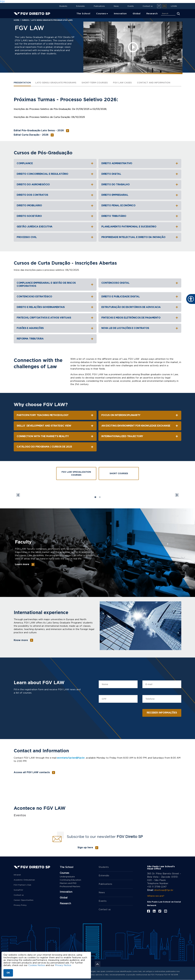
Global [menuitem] (137, 14)
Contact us (148, 6)
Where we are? (156, 896)
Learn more (22, 564)
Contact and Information (160, 83)
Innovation (66, 892)
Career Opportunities (24, 900)
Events (131, 6)
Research (65, 904)
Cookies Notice (37, 965)
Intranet (17, 875)
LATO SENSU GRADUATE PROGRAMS (58, 83)
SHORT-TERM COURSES (99, 83)
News (116, 6)
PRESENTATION (23, 83)
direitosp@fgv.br (164, 890)
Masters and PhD (68, 883)
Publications (99, 6)
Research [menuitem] (152, 14)
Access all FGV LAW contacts (32, 772)
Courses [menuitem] (101, 14)
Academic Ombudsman (24, 880)
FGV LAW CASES (128, 83)
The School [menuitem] (83, 14)
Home (16, 20)
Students (63, 6)
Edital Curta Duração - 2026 (31, 135)
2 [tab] (100, 497)
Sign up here (85, 848)
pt (159, 6)
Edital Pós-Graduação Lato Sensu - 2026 (39, 131)
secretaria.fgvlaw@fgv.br (71, 758)
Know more (21, 640)
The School (67, 867)
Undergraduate (67, 877)
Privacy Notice (64, 965)
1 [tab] (95, 497)
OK (8, 973)
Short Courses (119, 474)
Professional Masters (70, 887)
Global (64, 898)
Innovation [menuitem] (120, 14)
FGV (2, 2)
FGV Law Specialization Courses (76, 474)
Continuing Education (70, 880)
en (164, 6)
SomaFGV (18, 890)
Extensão (81, 6)
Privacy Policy (20, 905)
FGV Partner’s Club (22, 885)
